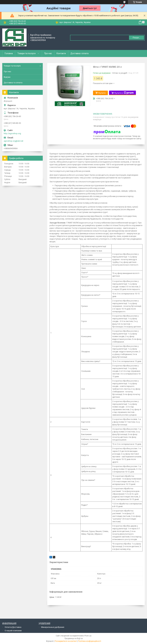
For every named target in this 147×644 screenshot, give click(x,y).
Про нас (48, 53)
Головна (9, 53)
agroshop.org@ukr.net (13, 141)
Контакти (61, 53)
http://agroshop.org (12, 133)
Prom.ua (88, 636)
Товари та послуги (26, 53)
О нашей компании (13, 631)
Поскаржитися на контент (66, 641)
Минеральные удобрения (53, 627)
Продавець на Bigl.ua (74, 638)
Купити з (124, 93)
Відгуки (7, 77)
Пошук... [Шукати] (136, 38)
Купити (102, 93)
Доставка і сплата (79, 53)
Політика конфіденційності (90, 641)
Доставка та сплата (13, 83)
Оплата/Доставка (13, 627)
